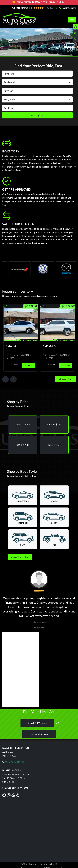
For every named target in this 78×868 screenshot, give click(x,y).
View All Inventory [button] (20, 557)
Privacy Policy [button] (36, 864)
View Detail (11, 364)
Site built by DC (51, 864)
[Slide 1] (34, 52)
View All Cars (65, 379)
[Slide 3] (44, 52)
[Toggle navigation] (72, 20)
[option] (19, 338)
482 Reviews (51, 8)
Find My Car (37, 115)
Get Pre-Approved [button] (39, 734)
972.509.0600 (69, 8)
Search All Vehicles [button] (37, 723)
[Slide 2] (39, 52)
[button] (23, 425)
